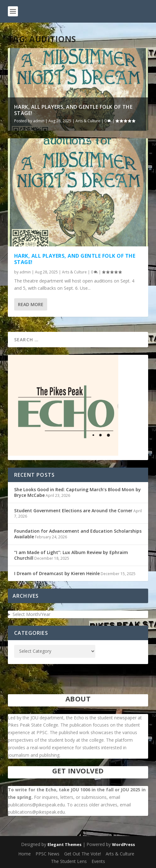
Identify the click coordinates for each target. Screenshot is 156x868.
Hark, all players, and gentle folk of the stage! (73, 110)
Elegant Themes (64, 844)
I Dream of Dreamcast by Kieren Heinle (57, 573)
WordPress (123, 844)
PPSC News (47, 854)
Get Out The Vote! (83, 854)
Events (98, 861)
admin (39, 121)
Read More (31, 304)
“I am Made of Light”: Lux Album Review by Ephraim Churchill (71, 555)
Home (25, 854)
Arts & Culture (88, 121)
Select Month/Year (31, 614)
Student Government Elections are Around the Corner (73, 511)
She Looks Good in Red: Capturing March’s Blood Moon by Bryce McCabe (78, 492)
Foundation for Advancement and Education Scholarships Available (78, 534)
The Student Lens (69, 861)
